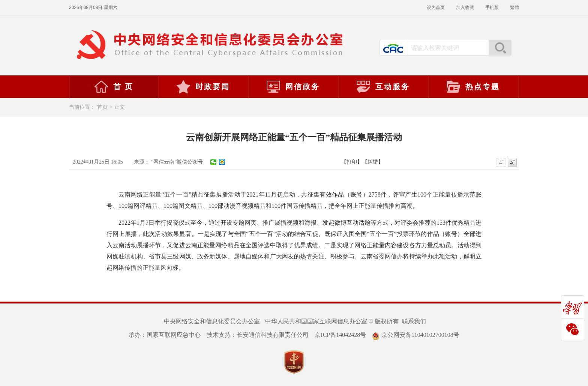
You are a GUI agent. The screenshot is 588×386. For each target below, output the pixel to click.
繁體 (514, 8)
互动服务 (383, 87)
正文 (120, 107)
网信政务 (293, 87)
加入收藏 (465, 8)
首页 (102, 107)
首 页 (114, 87)
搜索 (500, 48)
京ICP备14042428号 (340, 335)
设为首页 (436, 8)
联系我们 (414, 321)
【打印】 (352, 162)
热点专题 (473, 87)
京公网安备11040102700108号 (415, 335)
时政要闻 (203, 87)
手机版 (492, 8)
